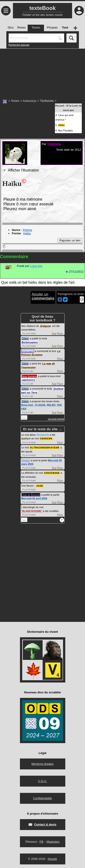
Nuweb (52, 858)
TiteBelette (47, 101)
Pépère (26, 460)
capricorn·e (28, 380)
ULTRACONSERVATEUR (45, 447)
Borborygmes (30, 342)
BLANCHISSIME (32, 510)
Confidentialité (42, 797)
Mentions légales (43, 763)
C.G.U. (43, 780)
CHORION (46, 438)
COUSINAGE (52, 472)
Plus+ (60, 333)
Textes (15, 101)
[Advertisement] (42, 71)
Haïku (27, 233)
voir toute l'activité (56, 419)
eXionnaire (28, 351)
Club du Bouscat (31, 494)
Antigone (46, 326)
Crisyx (25, 338)
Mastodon (53, 841)
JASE (40, 485)
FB (41, 841)
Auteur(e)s (30, 101)
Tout (54, 333)
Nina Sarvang (29, 376)
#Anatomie (43, 435)
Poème (27, 230)
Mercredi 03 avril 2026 (34, 497)
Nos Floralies (66, 131)
